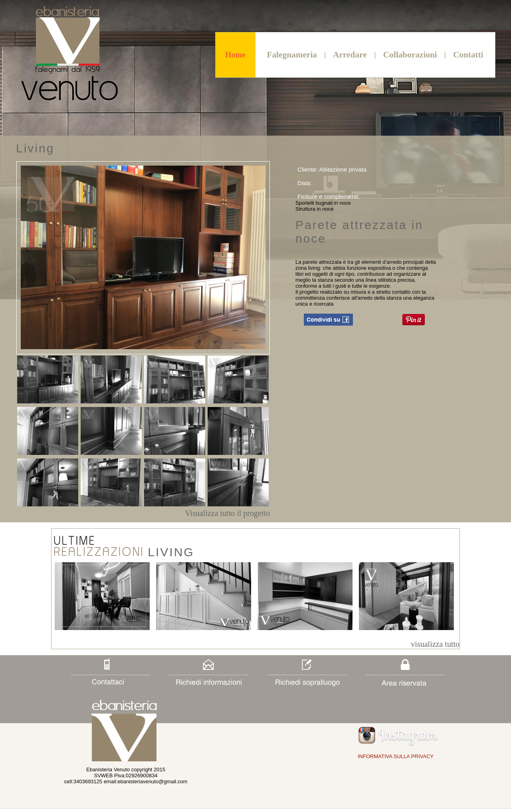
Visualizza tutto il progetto (227, 513)
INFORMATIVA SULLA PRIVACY (396, 756)
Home (235, 55)
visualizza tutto (435, 644)
